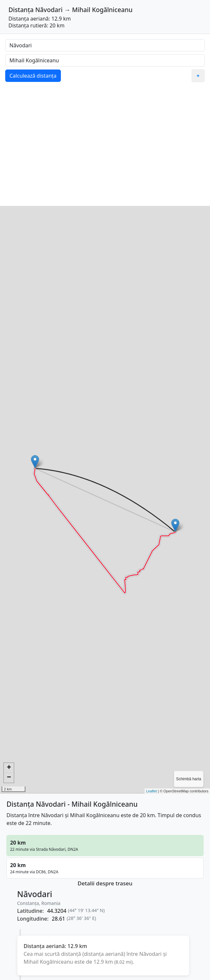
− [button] (9, 778)
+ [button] (9, 768)
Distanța (21, 10)
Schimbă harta (189, 779)
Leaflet (152, 791)
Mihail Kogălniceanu (102, 10)
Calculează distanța (33, 76)
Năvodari (49, 10)
